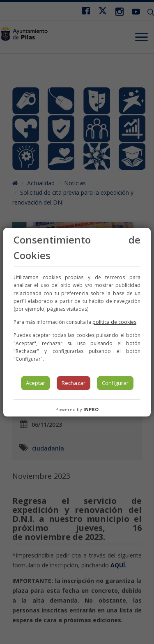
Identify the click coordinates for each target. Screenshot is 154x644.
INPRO (91, 409)
